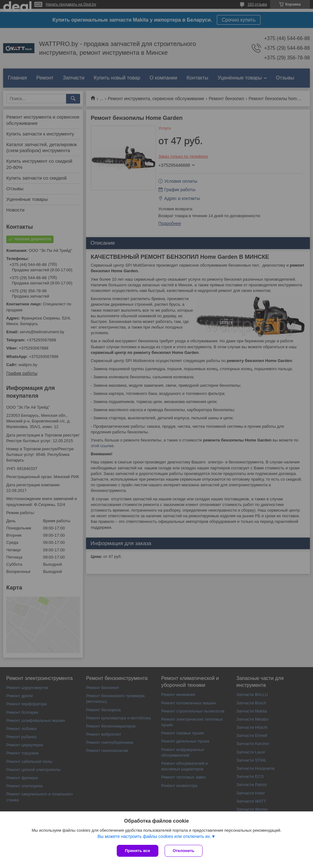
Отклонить (184, 851)
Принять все (138, 851)
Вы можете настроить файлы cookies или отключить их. (154, 836)
